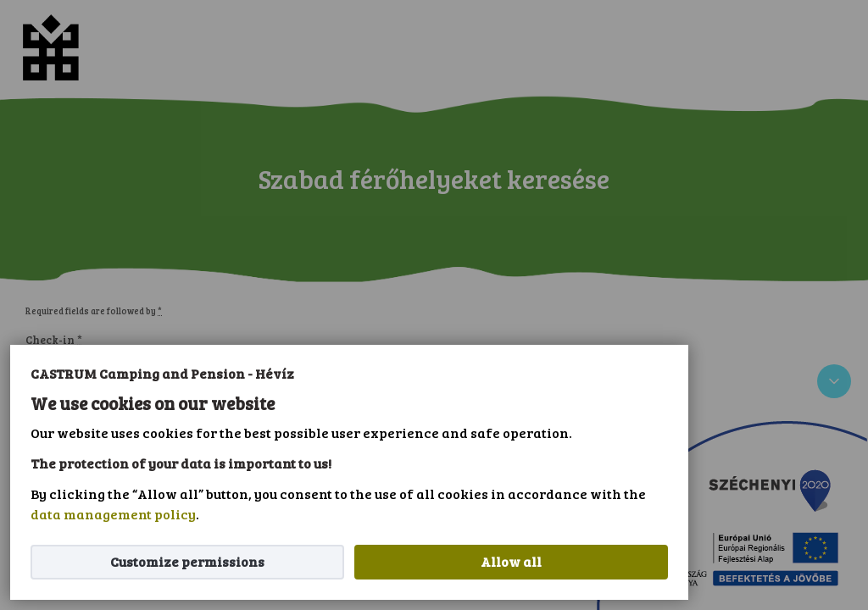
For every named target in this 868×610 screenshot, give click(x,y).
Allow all (511, 561)
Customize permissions (187, 561)
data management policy (113, 514)
